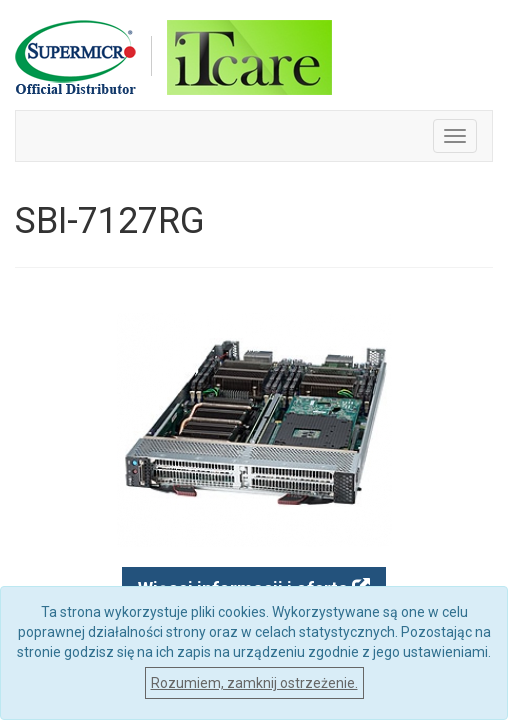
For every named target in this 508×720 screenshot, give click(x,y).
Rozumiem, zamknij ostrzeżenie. (254, 683)
